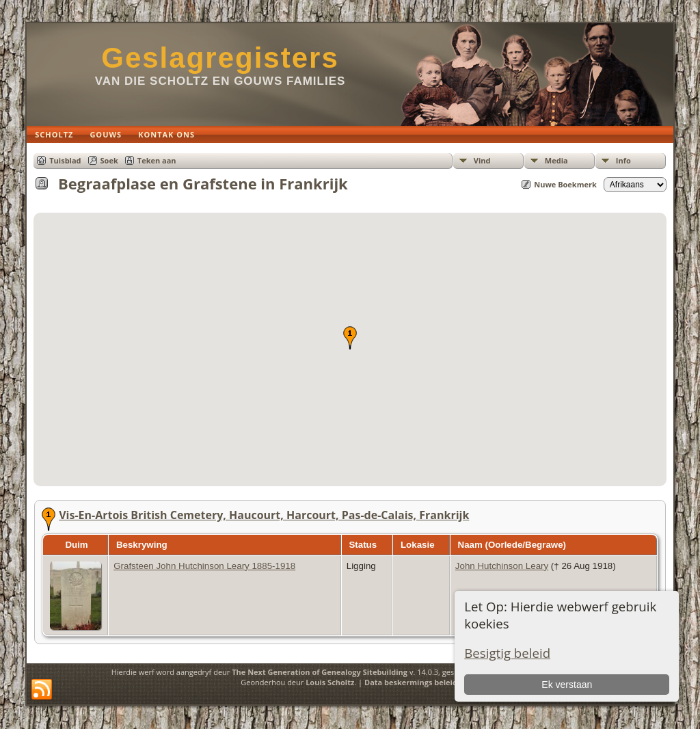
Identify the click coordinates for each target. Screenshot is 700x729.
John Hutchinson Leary (502, 566)
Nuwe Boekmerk (565, 184)
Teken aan (157, 160)
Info (623, 160)
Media (556, 160)
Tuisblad (65, 160)
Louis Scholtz (330, 682)
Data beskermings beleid (411, 682)
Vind (482, 160)
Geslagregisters (220, 58)
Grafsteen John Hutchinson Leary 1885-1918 (204, 566)
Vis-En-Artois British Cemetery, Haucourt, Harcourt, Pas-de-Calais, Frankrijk (264, 515)
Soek (109, 160)
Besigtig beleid (507, 653)
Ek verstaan (567, 685)
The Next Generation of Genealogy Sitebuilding (320, 672)
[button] (350, 338)
